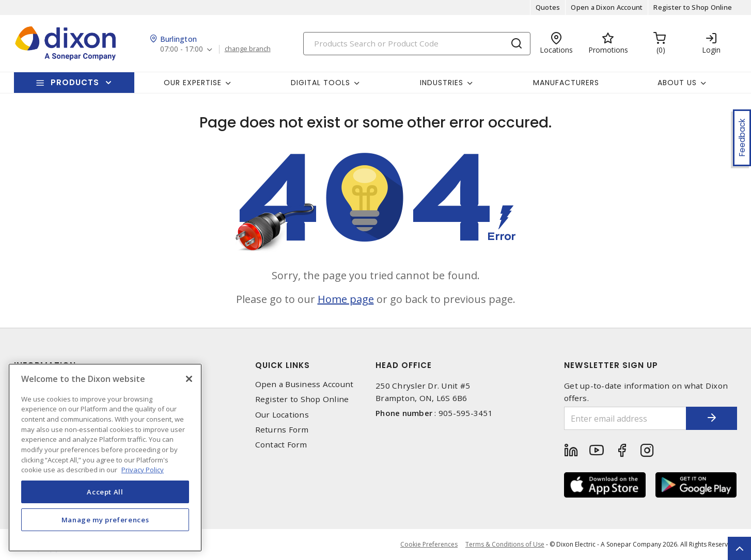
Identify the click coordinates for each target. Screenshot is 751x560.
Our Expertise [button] (193, 83)
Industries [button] (442, 83)
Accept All (105, 492)
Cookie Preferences (429, 545)
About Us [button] (677, 83)
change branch (248, 49)
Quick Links (283, 365)
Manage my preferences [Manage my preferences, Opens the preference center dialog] (105, 520)
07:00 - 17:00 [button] (182, 49)
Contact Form (281, 445)
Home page (346, 299)
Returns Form (282, 430)
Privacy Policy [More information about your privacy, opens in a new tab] (143, 470)
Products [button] (75, 82)
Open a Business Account (304, 384)
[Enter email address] (625, 418)
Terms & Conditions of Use (505, 544)
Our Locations (282, 415)
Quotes (548, 7)
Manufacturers (566, 83)
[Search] (417, 44)
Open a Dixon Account (607, 7)
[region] (105, 458)
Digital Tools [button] (320, 83)
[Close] (189, 379)
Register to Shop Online (693, 7)
